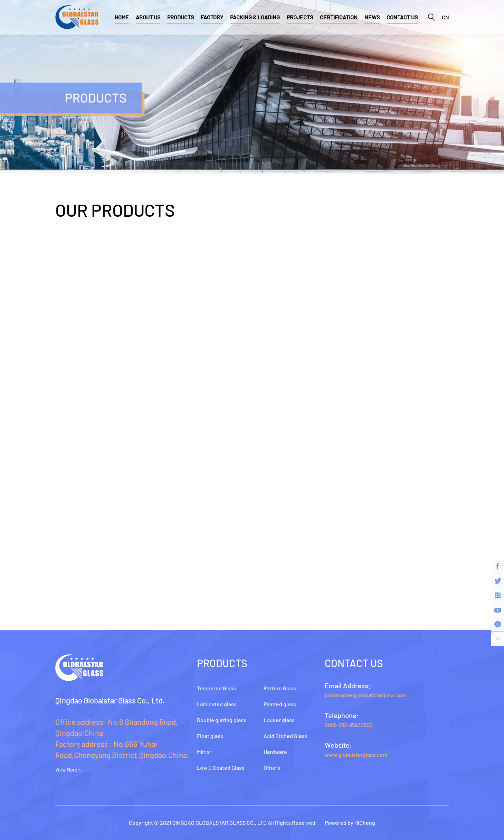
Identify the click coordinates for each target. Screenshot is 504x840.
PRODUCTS (180, 17)
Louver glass (72, 456)
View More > (68, 770)
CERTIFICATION (339, 17)
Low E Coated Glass (81, 379)
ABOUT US (148, 17)
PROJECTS (300, 17)
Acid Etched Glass (78, 482)
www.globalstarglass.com (356, 754)
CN (445, 17)
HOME (122, 17)
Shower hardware (80, 526)
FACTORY (212, 17)
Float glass (69, 327)
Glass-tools (73, 557)
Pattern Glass (72, 404)
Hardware (67, 508)
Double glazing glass (82, 301)
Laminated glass (77, 275)
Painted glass (73, 430)
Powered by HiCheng (350, 823)
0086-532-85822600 (349, 725)
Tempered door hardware (75, 541)
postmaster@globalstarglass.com (366, 695)
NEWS (372, 17)
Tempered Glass (76, 249)
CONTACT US (402, 17)
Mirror (62, 353)
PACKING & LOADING (255, 17)
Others (63, 582)
